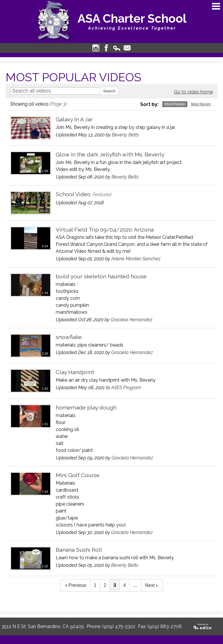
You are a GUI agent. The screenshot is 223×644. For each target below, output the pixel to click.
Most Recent (200, 104)
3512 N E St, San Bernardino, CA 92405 (43, 626)
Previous (75, 585)
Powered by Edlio (203, 626)
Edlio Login (117, 48)
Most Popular (175, 104)
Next (152, 585)
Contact (127, 48)
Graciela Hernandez (131, 320)
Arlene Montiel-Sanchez (136, 259)
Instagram (96, 48)
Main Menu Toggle (216, 6)
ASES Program (126, 388)
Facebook (106, 48)
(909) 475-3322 (119, 626)
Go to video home (193, 92)
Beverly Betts (125, 135)
